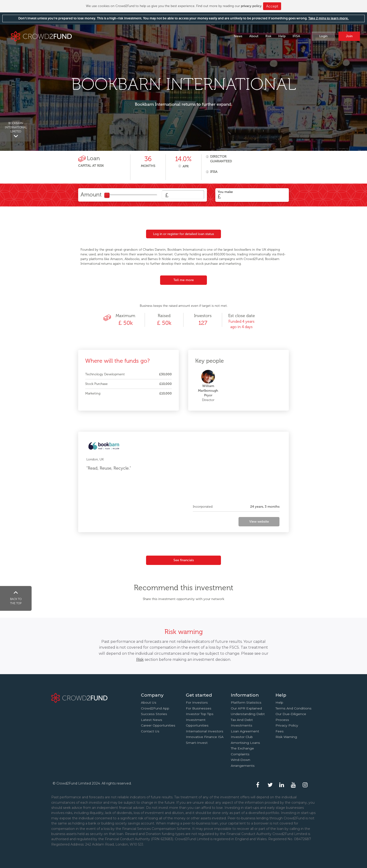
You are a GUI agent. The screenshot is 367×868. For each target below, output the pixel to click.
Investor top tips (200, 714)
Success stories (154, 714)
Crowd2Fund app (155, 708)
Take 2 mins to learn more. (328, 18)
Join (349, 36)
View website (259, 522)
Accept (272, 6)
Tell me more (184, 280)
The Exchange (242, 748)
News (238, 36)
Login (323, 36)
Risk (268, 36)
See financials (184, 560)
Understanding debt (248, 714)
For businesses (199, 708)
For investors (197, 702)
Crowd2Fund (41, 36)
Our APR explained (246, 708)
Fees (280, 731)
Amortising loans (245, 743)
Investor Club (242, 737)
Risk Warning (286, 737)
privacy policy (251, 6)
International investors (205, 731)
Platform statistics (246, 702)
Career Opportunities (158, 725)
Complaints (240, 754)
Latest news (152, 720)
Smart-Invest (197, 743)
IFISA (296, 36)
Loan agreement (245, 731)
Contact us (150, 731)
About (254, 36)
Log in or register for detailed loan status (183, 234)
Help (282, 36)
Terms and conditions (294, 708)
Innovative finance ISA (205, 737)
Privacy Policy (287, 725)
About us (149, 702)
